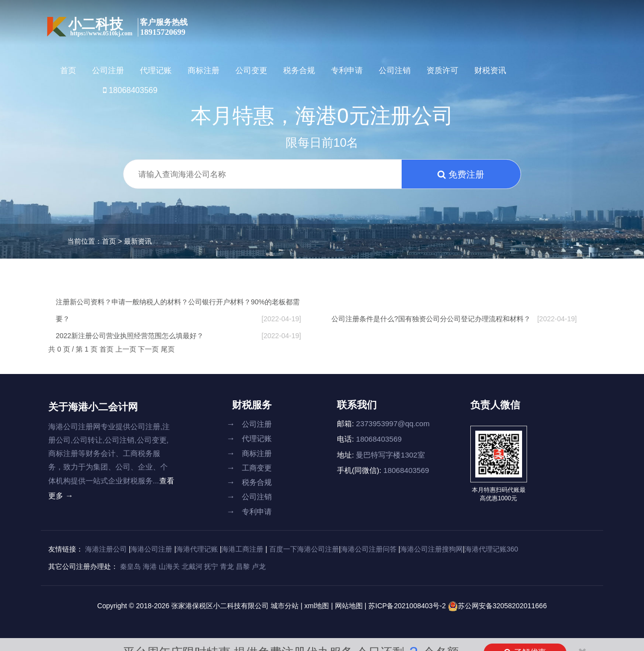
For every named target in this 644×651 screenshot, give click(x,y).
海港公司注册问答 (369, 549)
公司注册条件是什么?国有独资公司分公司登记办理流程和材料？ (454, 319)
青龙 (227, 566)
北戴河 (192, 566)
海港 (150, 566)
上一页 (127, 349)
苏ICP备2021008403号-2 (408, 606)
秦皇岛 (130, 566)
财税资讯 (490, 70)
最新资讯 (138, 241)
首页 (68, 70)
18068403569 (130, 90)
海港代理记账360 (491, 549)
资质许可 (442, 70)
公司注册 (108, 70)
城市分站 (285, 606)
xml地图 (317, 606)
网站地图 (349, 606)
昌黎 (243, 566)
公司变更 (251, 70)
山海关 (169, 566)
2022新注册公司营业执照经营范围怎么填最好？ (178, 336)
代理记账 (156, 70)
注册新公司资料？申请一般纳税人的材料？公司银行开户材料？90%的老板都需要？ (178, 313)
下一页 (149, 349)
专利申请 (347, 70)
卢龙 (259, 566)
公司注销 (395, 70)
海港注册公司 (106, 549)
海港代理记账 (197, 549)
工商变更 (249, 468)
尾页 (168, 349)
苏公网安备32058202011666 (502, 606)
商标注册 (204, 70)
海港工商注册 (242, 549)
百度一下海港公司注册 (304, 549)
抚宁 (211, 566)
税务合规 (299, 70)
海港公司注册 (151, 549)
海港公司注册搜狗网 (431, 549)
